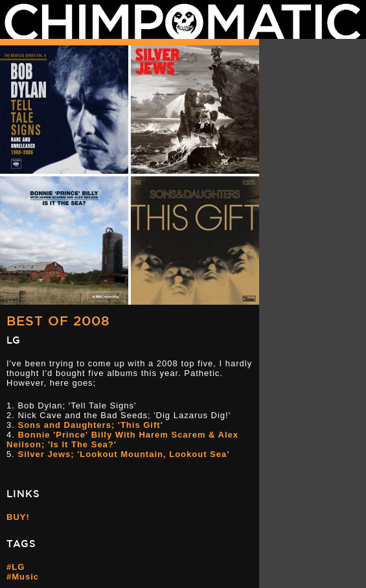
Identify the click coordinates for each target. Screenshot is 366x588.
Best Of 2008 (58, 321)
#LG (16, 567)
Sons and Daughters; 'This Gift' (90, 425)
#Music (23, 577)
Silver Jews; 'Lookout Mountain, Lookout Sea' (123, 454)
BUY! (18, 517)
